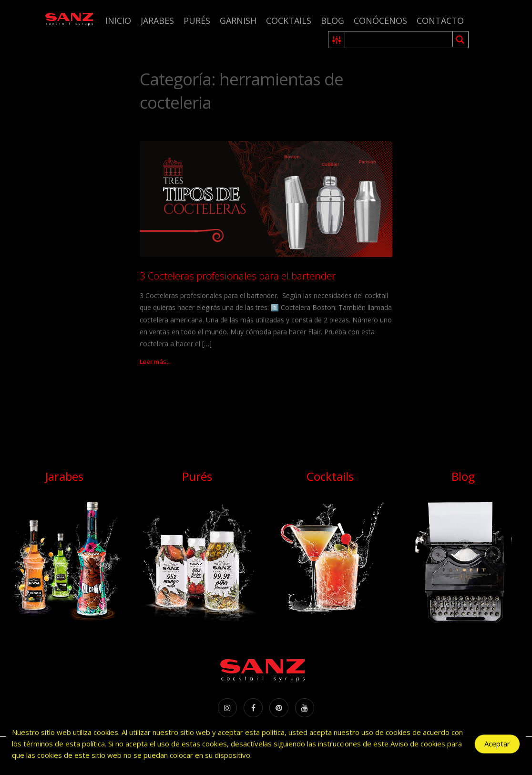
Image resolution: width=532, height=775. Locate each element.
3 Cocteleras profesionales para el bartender (238, 276)
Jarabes (157, 21)
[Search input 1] (399, 40)
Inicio (118, 21)
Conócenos (380, 21)
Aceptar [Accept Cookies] (497, 746)
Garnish (238, 21)
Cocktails (289, 21)
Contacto (440, 21)
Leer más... (155, 362)
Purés (197, 21)
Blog (332, 21)
